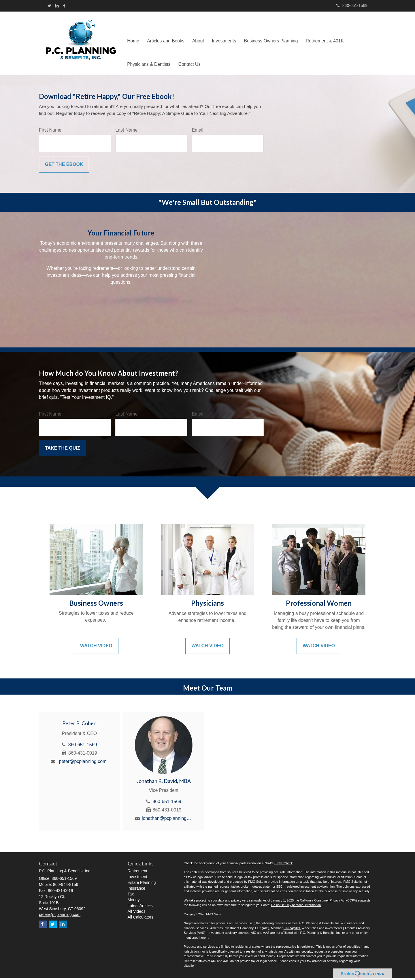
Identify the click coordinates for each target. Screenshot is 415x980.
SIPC (298, 930)
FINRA (288, 930)
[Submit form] (64, 166)
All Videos (137, 913)
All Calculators (140, 919)
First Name (50, 132)
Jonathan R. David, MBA (164, 783)
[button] (168, 32)
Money (134, 902)
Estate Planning (142, 884)
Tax (131, 896)
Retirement (137, 873)
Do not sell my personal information (296, 907)
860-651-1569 (352, 5)
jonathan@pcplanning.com (167, 820)
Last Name (126, 132)
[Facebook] (64, 6)
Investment (137, 878)
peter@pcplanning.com (83, 763)
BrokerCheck (284, 865)
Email (197, 132)
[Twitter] (49, 6)
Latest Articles (140, 907)
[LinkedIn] (57, 6)
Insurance (136, 890)
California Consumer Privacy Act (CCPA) (329, 902)
